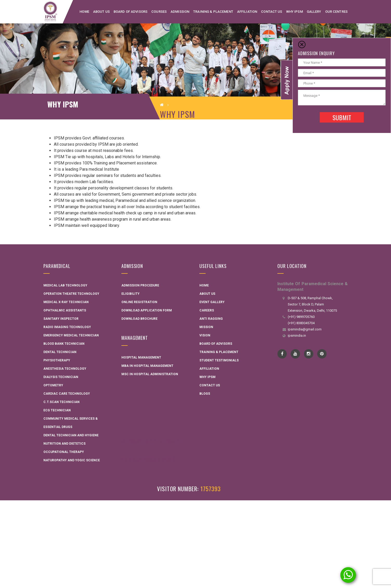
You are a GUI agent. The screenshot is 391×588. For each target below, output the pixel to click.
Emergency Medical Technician (71, 335)
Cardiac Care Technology (67, 394)
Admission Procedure (140, 285)
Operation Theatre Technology (71, 294)
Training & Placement (219, 352)
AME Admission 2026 (147, 459)
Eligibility (131, 294)
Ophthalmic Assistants (65, 310)
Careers (207, 310)
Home (204, 285)
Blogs (205, 394)
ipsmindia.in (297, 335)
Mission (206, 327)
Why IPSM (207, 377)
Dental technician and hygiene (71, 435)
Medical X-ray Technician (66, 302)
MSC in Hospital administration (150, 374)
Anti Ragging (211, 319)
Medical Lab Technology (65, 285)
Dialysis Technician (61, 377)
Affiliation (209, 369)
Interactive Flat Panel (151, 441)
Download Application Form (147, 310)
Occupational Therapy (64, 452)
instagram (309, 354)
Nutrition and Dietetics (64, 444)
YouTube (295, 354)
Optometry (53, 385)
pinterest (322, 354)
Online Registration (139, 302)
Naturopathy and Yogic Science (72, 460)
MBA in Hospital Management (147, 366)
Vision (205, 335)
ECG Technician (57, 410)
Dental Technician (60, 352)
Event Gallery (212, 302)
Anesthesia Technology (65, 369)
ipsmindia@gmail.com (305, 329)
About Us (207, 294)
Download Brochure (139, 319)
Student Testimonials (219, 360)
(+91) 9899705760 (301, 317)
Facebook (282, 354)
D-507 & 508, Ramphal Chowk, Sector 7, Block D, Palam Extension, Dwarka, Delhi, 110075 (312, 304)
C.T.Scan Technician (61, 402)
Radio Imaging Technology (67, 327)
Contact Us (210, 385)
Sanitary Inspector (61, 319)
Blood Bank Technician (64, 344)
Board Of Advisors (216, 344)
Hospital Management (141, 357)
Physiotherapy (57, 360)
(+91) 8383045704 (301, 323)
